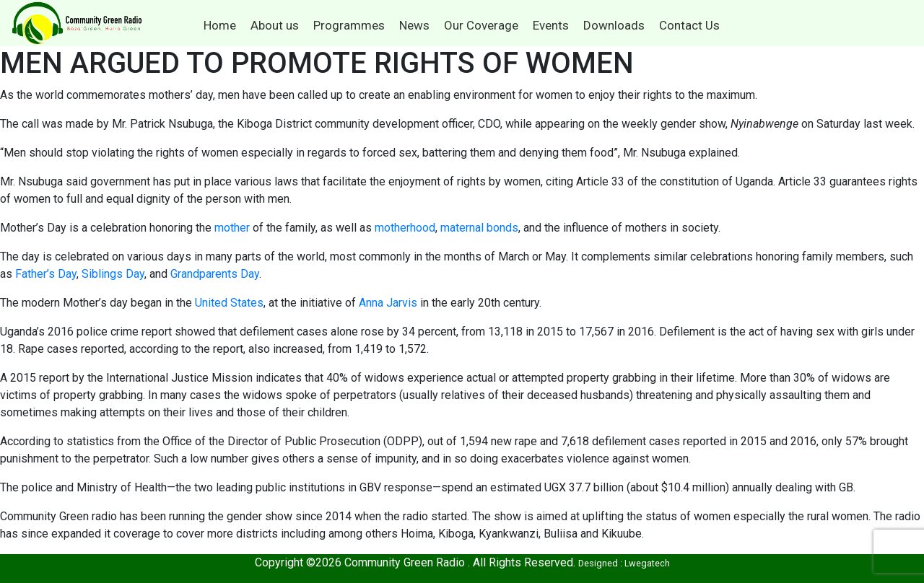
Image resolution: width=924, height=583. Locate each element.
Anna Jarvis (388, 303)
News (414, 25)
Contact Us (689, 25)
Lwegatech (647, 563)
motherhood (405, 228)
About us (275, 25)
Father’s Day (46, 274)
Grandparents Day (215, 274)
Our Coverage (481, 25)
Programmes (349, 25)
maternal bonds (479, 228)
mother (232, 228)
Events (551, 25)
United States (229, 303)
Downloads (614, 25)
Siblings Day (113, 274)
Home (220, 25)
